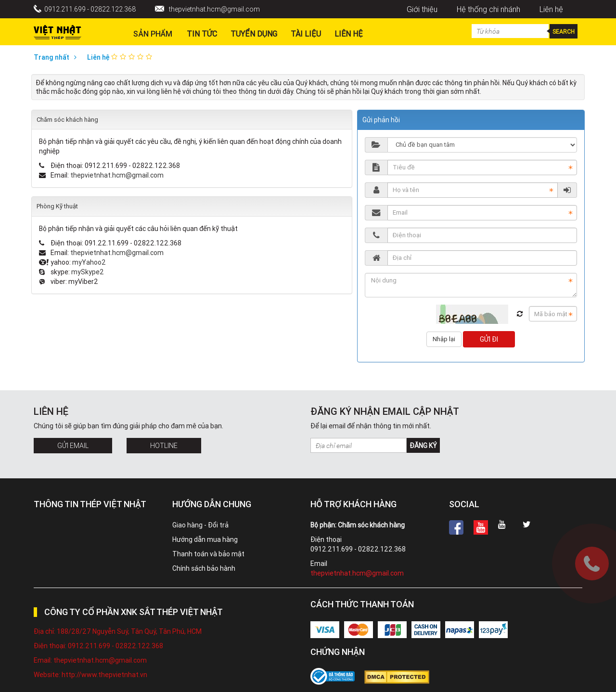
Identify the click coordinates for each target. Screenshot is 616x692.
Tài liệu (306, 34)
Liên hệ (551, 9)
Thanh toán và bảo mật (208, 554)
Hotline (164, 446)
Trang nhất (58, 57)
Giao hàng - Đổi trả (200, 525)
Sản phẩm (153, 34)
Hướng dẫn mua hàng (205, 539)
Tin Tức (202, 34)
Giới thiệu (422, 9)
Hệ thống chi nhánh (488, 9)
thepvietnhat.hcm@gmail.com (214, 9)
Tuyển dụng (254, 34)
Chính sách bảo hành (204, 568)
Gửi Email (73, 446)
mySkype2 (88, 272)
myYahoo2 (89, 262)
